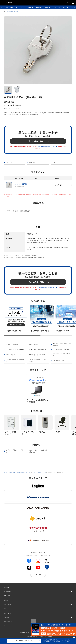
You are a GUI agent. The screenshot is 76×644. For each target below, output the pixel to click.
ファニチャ (28, 473)
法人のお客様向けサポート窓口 (47, 147)
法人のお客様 (12, 473)
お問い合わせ (43, 636)
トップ (6, 473)
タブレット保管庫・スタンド (12, 11)
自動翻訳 (50, 636)
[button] (38, 596)
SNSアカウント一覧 (24, 633)
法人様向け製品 (20, 473)
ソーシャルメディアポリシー (32, 636)
